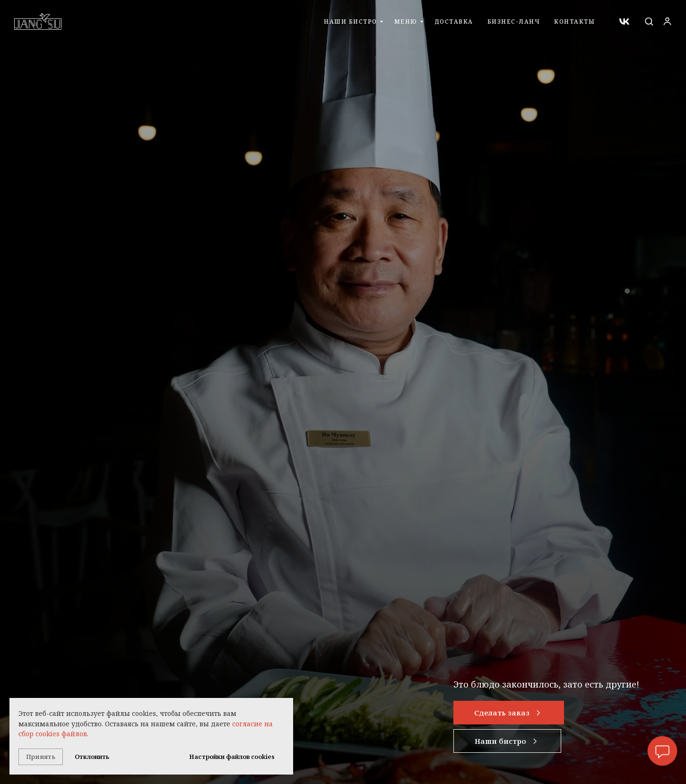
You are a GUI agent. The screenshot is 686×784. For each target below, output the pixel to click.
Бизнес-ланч (514, 22)
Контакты (574, 22)
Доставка (454, 22)
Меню (406, 22)
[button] (649, 21)
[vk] (624, 22)
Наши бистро (351, 22)
